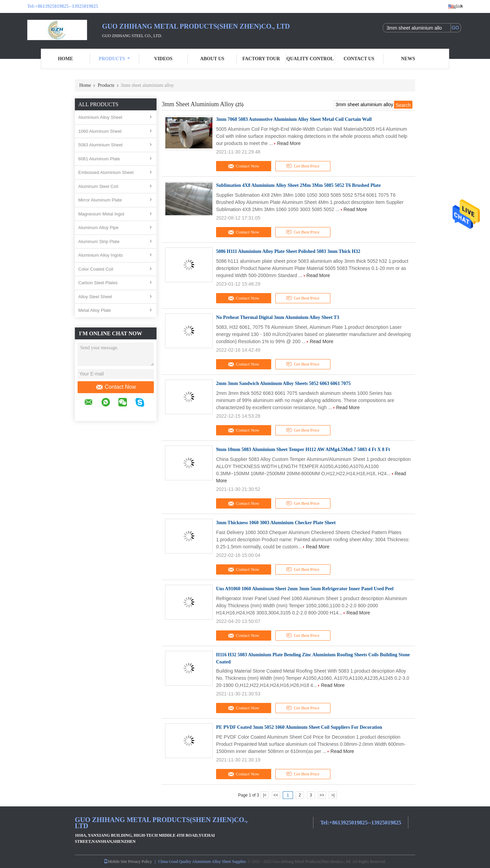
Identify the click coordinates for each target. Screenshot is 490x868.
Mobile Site (115, 862)
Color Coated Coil (96, 269)
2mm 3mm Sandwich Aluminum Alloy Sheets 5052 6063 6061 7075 (283, 383)
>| (333, 795)
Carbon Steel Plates (98, 283)
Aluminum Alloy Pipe (99, 228)
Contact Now (116, 387)
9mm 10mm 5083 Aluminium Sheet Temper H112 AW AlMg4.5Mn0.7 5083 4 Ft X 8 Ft (303, 449)
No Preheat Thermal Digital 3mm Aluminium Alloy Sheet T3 (278, 317)
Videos (163, 59)
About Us (212, 59)
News (408, 59)
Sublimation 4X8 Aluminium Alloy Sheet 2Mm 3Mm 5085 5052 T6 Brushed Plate (298, 185)
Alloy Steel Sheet (95, 297)
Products (114, 59)
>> (322, 795)
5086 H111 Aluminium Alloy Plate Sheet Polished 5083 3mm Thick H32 (288, 251)
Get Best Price (303, 166)
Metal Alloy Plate (95, 310)
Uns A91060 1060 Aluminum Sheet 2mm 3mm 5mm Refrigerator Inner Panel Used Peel (305, 589)
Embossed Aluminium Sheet (106, 172)
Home (65, 59)
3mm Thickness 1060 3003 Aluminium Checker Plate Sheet (276, 523)
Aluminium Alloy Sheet (100, 117)
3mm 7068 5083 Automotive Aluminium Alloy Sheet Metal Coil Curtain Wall (294, 119)
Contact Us (359, 59)
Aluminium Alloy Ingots (101, 255)
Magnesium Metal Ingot (101, 214)
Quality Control (310, 59)
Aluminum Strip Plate (99, 242)
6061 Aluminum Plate (99, 159)
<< (276, 795)
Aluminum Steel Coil (98, 186)
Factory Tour (261, 59)
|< (265, 795)
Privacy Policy (140, 862)
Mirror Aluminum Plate (100, 200)
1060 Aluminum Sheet (100, 131)
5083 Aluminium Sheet (100, 145)
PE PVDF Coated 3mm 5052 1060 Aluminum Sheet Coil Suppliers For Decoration (299, 727)
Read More (289, 143)
